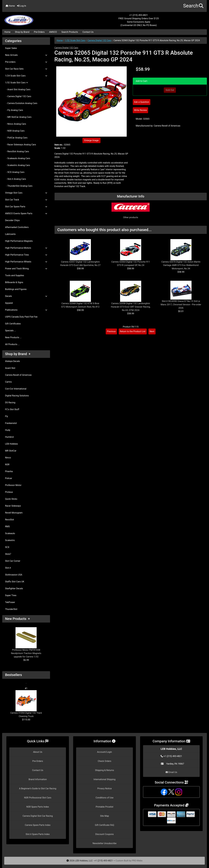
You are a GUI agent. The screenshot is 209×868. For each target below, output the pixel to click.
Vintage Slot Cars (26, 193)
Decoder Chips (12, 220)
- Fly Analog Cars (14, 110)
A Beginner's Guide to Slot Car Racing (38, 789)
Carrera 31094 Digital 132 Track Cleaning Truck (26, 704)
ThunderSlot (11, 609)
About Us (38, 752)
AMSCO (53, 32)
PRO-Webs (137, 861)
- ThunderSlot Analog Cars (19, 186)
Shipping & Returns (105, 770)
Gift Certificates (13, 324)
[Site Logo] (36, 19)
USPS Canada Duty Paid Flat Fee (21, 317)
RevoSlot (10, 520)
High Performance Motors (26, 248)
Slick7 (8, 554)
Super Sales (11, 48)
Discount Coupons (105, 834)
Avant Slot (10, 368)
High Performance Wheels (26, 262)
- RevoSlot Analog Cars (17, 151)
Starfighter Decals (14, 588)
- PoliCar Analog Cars (16, 138)
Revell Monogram (14, 513)
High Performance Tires (26, 255)
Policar (9, 478)
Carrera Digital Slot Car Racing (38, 816)
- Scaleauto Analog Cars (18, 158)
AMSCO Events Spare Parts (26, 213)
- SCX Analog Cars (15, 172)
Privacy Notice (104, 789)
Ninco (8, 458)
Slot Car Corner (13, 561)
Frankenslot (11, 423)
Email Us (171, 772)
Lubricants (10, 234)
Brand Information (38, 779)
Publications (26, 310)
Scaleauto (10, 533)
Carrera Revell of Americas (18, 375)
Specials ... (10, 331)
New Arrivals (26, 55)
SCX (7, 547)
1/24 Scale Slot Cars (26, 76)
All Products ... (12, 344)
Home (10, 6)
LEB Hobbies (11, 444)
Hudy (8, 430)
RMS (7, 526)
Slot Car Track (26, 200)
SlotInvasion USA (14, 575)
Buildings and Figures (16, 289)
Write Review (140, 110)
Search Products (70, 32)
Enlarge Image (91, 140)
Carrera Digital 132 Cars (99, 40)
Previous (111, 331)
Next (152, 331)
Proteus (9, 492)
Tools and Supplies (15, 275)
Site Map (105, 816)
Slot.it (8, 568)
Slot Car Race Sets (26, 69)
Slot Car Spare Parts (26, 207)
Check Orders (105, 761)
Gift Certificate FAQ (105, 825)
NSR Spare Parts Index (38, 807)
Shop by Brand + (18, 354)
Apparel (9, 303)
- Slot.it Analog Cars (16, 179)
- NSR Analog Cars (15, 131)
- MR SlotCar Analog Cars (18, 117)
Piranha (9, 471)
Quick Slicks (11, 499)
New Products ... (13, 337)
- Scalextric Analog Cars (18, 165)
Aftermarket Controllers (17, 227)
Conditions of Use (104, 798)
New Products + (17, 619)
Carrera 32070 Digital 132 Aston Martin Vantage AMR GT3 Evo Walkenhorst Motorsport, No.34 (181, 265)
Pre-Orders (39, 32)
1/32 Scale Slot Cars (75, 40)
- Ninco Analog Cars (16, 124)
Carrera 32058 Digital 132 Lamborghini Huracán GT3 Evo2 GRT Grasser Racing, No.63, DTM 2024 (131, 307)
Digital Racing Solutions (17, 396)
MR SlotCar (11, 451)
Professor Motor (13, 485)
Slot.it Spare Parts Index (38, 834)
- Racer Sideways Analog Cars (21, 145)
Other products (131, 217)
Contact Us (88, 32)
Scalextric (10, 540)
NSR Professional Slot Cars (38, 798)
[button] (193, 6)
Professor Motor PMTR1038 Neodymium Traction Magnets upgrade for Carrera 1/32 (26, 643)
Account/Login (105, 752)
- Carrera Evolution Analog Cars (21, 103)
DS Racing (10, 403)
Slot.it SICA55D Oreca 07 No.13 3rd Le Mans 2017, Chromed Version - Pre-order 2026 (181, 305)
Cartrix (8, 382)
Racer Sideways (13, 506)
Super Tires (11, 595)
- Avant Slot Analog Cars (18, 89)
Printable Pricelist (105, 807)
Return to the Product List (133, 331)
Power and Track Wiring (26, 269)
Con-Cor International (16, 389)
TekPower (10, 602)
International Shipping (105, 779)
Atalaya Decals (12, 361)
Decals (26, 296)
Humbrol (9, 437)
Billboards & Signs (14, 282)
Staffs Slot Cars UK (15, 582)
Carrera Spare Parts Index (38, 825)
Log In (22, 6)
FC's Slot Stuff (12, 409)
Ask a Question (142, 102)
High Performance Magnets (19, 241)
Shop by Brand (22, 32)
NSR (7, 465)
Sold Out (170, 90)
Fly (6, 416)
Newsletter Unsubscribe (105, 843)
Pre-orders (26, 62)
